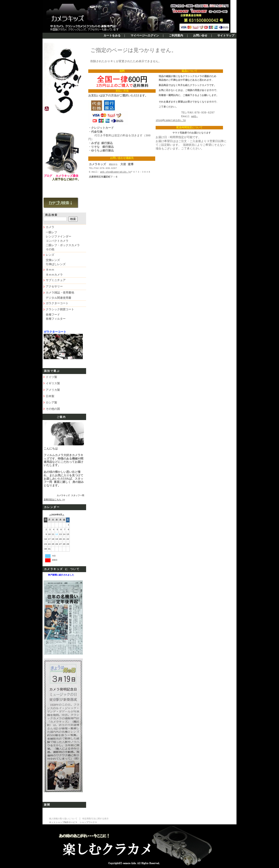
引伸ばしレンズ (56, 264)
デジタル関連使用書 (59, 298)
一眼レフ (51, 233)
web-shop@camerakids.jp (115, 172)
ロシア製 (51, 403)
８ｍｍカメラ (54, 275)
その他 (50, 250)
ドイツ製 (51, 377)
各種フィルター (56, 319)
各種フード (53, 315)
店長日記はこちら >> (54, 500)
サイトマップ (226, 36)
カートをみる (112, 36)
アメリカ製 (53, 390)
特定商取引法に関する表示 (95, 819)
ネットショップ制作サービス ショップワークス (73, 822)
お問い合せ (200, 36)
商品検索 (51, 215)
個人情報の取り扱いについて (63, 819)
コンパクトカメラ (57, 241)
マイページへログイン (145, 36)
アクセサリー (54, 287)
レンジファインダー (59, 237)
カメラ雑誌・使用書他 (60, 293)
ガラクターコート (57, 304)
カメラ (50, 227)
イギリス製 (53, 383)
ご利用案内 (176, 36)
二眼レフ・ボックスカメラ (63, 245)
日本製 (50, 396)
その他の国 (53, 409)
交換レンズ (53, 260)
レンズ (50, 255)
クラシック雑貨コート (60, 310)
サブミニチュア (56, 280)
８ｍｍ (50, 270)
